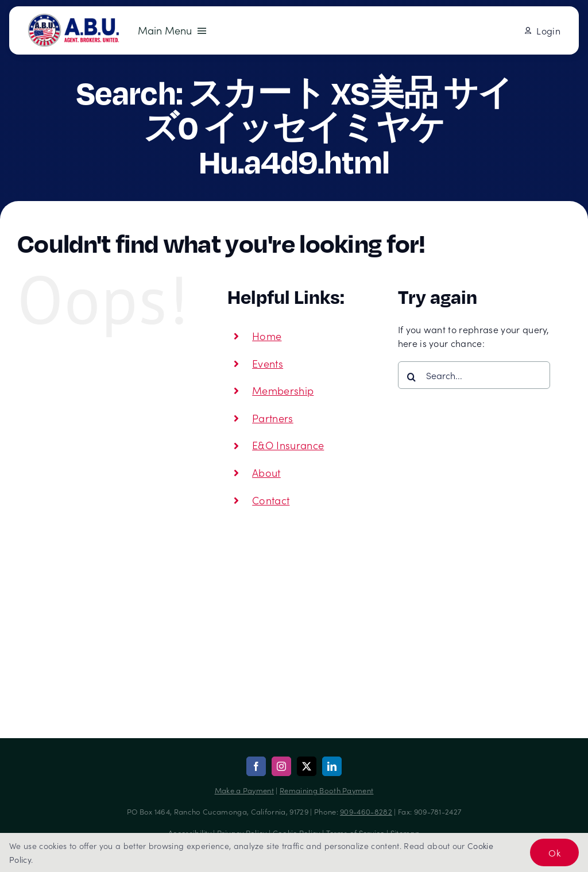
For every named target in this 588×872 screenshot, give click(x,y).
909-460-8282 (366, 811)
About (266, 472)
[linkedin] (332, 766)
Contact (271, 500)
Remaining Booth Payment (326, 790)
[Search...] (474, 375)
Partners (273, 418)
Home (267, 336)
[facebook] (256, 766)
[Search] (412, 377)
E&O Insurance (288, 445)
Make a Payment (244, 790)
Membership (283, 390)
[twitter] (307, 766)
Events (268, 363)
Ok (554, 852)
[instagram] (281, 766)
